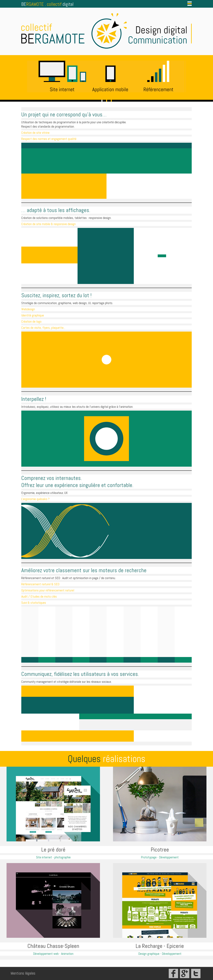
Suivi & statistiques (34, 603)
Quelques (107, 759)
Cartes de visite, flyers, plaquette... (43, 328)
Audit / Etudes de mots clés (39, 596)
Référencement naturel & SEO (40, 584)
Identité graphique (33, 315)
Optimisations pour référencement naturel (48, 590)
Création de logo (31, 321)
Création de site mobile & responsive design (48, 224)
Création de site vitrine (35, 133)
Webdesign (28, 309)
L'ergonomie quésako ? (35, 499)
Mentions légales (23, 973)
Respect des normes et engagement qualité (49, 139)
